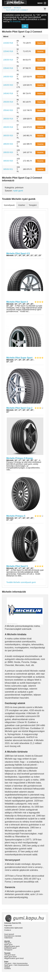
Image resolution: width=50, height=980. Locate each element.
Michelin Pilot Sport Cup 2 (19, 408)
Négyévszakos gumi (12, 946)
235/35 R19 (8, 60)
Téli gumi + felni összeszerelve (16, 963)
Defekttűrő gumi (10, 948)
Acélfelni (7, 968)
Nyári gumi (8, 945)
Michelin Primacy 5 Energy (20, 458)
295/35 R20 (8, 152)
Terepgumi (8, 950)
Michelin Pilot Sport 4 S (18, 253)
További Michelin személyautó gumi (21, 582)
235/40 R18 (8, 68)
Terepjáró (33, 205)
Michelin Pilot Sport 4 (17, 302)
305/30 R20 (8, 161)
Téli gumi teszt (10, 955)
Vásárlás (40, 43)
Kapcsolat (8, 925)
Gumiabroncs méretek (13, 936)
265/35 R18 (8, 127)
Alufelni (7, 967)
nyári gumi (18, 191)
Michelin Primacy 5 (16, 516)
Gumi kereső (9, 934)
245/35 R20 (8, 77)
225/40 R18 (8, 51)
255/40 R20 (8, 110)
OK (25, 26)
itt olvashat (15, 21)
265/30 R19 (8, 119)
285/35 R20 (8, 144)
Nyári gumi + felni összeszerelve (17, 965)
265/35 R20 (8, 136)
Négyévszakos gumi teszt (14, 958)
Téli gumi (8, 943)
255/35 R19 (8, 102)
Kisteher (22, 205)
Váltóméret (8, 938)
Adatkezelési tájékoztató (13, 928)
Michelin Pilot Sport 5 (17, 566)
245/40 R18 (8, 93)
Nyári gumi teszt (10, 957)
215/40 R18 (8, 43)
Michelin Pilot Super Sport (19, 358)
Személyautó (9, 205)
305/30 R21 (8, 169)
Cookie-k (8, 930)
